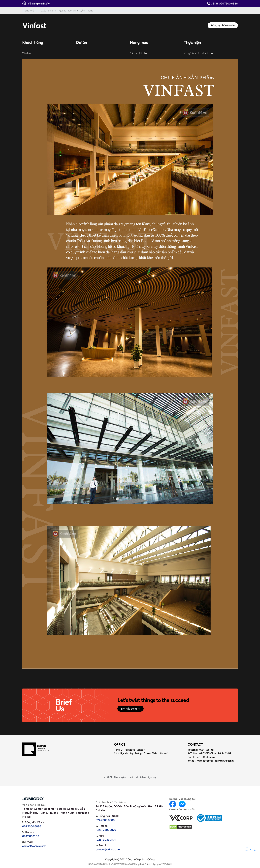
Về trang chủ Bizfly (36, 3)
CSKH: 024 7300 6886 (222, 4)
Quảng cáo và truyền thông (76, 11)
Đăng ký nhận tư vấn (223, 25)
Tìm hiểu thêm (130, 709)
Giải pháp (47, 11)
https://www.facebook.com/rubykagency (211, 761)
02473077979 (207, 753)
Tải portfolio (250, 849)
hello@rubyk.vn (206, 757)
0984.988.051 (207, 750)
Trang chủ (28, 11)
